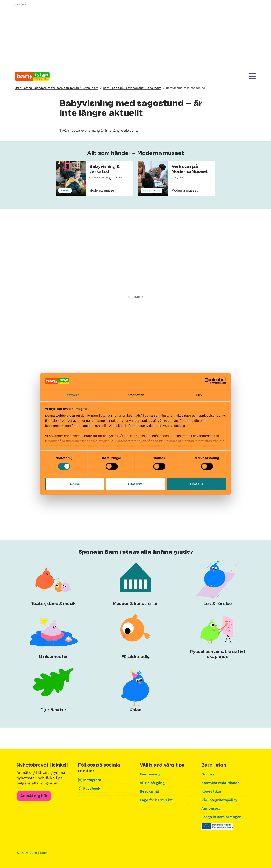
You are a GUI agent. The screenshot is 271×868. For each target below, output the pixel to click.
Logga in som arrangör (222, 817)
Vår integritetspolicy (220, 800)
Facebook (92, 788)
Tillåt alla (196, 484)
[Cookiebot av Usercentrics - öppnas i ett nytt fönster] (208, 381)
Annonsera (211, 808)
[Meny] (252, 76)
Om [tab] (199, 395)
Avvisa (75, 484)
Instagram (93, 780)
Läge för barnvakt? (157, 800)
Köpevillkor (212, 791)
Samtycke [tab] (72, 395)
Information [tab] (135, 395)
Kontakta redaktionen (221, 783)
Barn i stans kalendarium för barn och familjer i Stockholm (57, 88)
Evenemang (150, 774)
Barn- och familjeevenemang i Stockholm (132, 88)
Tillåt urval (136, 484)
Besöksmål (150, 791)
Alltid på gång (153, 783)
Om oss (208, 774)
